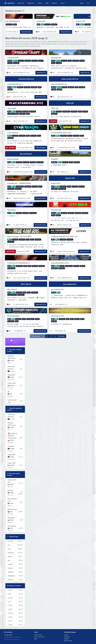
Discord (54, 3)
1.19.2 (15, 606)
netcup (66, 635)
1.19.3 (15, 625)
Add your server (15, 342)
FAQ (47, 3)
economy (15, 553)
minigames (15, 576)
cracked (15, 564)
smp (15, 549)
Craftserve (67, 637)
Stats (36, 639)
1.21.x (15, 621)
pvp (15, 545)
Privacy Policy (38, 635)
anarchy (15, 580)
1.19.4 (15, 617)
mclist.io (9, 3)
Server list (21, 3)
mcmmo (15, 568)
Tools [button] (62, 3)
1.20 (15, 594)
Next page (61, 336)
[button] (89, 3)
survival (15, 541)
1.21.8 (15, 598)
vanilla (15, 557)
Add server (31, 3)
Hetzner (66, 639)
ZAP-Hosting (68, 641)
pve (15, 560)
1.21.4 (15, 590)
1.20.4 (15, 609)
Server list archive (39, 637)
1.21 (15, 602)
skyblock (15, 572)
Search (40, 3)
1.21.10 (15, 613)
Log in (82, 3)
